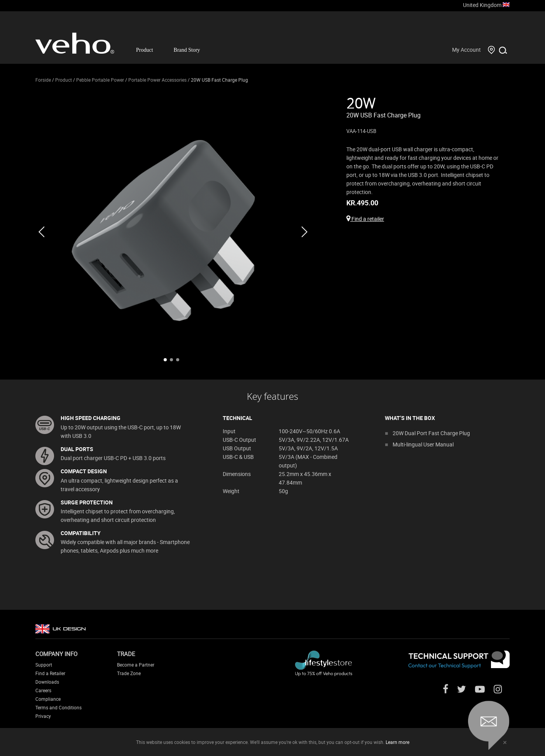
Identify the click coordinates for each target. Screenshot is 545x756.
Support (44, 665)
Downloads (47, 682)
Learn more (397, 742)
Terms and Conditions (59, 707)
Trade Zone (129, 673)
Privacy (43, 716)
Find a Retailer (50, 673)
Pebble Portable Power (100, 80)
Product (145, 50)
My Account (466, 50)
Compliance (48, 699)
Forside (43, 80)
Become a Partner (136, 665)
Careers (43, 690)
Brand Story (187, 50)
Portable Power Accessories (157, 80)
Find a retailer (365, 219)
